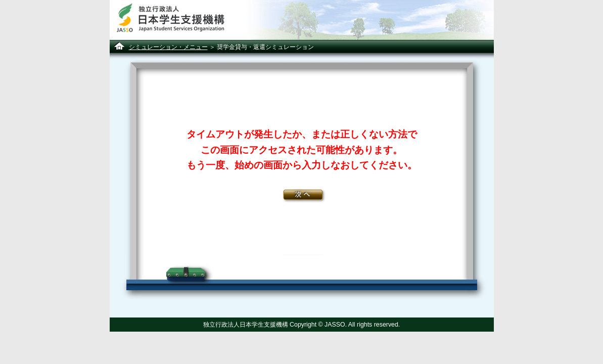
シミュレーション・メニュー (168, 47)
